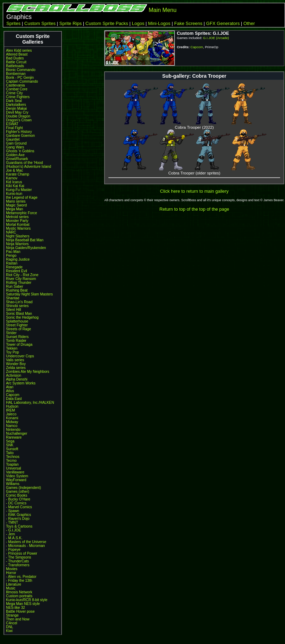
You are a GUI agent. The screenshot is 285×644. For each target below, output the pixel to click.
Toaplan (12, 464)
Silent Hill (14, 310)
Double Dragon (18, 116)
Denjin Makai (16, 109)
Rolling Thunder (19, 283)
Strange (12, 615)
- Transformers (18, 565)
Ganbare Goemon (20, 136)
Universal (14, 468)
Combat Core (17, 89)
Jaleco (11, 414)
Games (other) (18, 492)
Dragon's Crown (19, 120)
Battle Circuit (16, 62)
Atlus (10, 391)
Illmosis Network (19, 592)
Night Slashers (18, 236)
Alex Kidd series (19, 50)
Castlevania (15, 85)
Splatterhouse (17, 321)
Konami (12, 418)
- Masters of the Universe (26, 542)
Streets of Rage (18, 329)
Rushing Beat (17, 290)
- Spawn (13, 511)
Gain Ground (16, 143)
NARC (11, 232)
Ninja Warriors (17, 244)
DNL (9, 627)
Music (11, 588)
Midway (12, 422)
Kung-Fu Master (19, 190)
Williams (13, 484)
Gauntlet (13, 139)
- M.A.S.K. (14, 538)
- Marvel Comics (19, 507)
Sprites (13, 23)
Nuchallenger (17, 433)
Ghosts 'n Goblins (20, 151)
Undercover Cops (20, 356)
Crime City (14, 93)
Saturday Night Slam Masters (29, 294)
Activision (14, 375)
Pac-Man (13, 252)
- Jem (11, 534)
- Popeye (13, 550)
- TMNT (12, 522)
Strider (11, 333)
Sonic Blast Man (19, 314)
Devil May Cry (17, 112)
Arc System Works (21, 383)
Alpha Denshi (17, 379)
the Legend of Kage (22, 197)
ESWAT (12, 124)
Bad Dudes (15, 58)
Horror (11, 573)
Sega (10, 441)
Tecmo (11, 461)
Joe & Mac (14, 170)
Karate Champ (18, 174)
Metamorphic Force (21, 213)
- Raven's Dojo (18, 519)
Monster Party (17, 221)
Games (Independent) (24, 488)
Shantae (13, 298)
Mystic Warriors (18, 228)
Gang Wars (15, 147)
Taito (10, 453)
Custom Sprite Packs (107, 23)
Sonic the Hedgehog (22, 317)
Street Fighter (17, 325)
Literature (14, 584)
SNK (10, 445)
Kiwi (9, 631)
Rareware (14, 437)
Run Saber (15, 286)
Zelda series (16, 368)
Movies (12, 569)
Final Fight (14, 128)
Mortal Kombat (18, 225)
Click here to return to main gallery (194, 191)
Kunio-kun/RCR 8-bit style (27, 600)
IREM (11, 410)
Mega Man (14, 209)
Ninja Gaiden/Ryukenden (26, 248)
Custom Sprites (40, 23)
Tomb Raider (16, 341)
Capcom (13, 395)
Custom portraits (19, 596)
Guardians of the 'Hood (24, 163)
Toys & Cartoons (19, 526)
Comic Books (17, 495)
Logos (138, 23)
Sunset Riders (17, 337)
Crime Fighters (18, 97)
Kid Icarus (14, 182)
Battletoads (15, 66)
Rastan (12, 263)
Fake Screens (188, 23)
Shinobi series (17, 306)
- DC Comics (16, 503)
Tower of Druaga (19, 345)
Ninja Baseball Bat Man (25, 240)
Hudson (12, 406)
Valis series (15, 360)
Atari (10, 387)
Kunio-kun (14, 194)
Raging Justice (18, 259)
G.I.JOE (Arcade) (216, 38)
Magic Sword (16, 205)
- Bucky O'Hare (18, 499)
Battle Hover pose (20, 611)
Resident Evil (17, 271)
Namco (12, 426)
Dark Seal (14, 101)
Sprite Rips (71, 23)
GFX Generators (223, 23)
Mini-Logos (159, 23)
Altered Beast (17, 54)
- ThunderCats (17, 561)
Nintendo (13, 430)
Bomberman (16, 74)
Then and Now (18, 619)
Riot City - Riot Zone (22, 275)
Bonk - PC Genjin (20, 78)
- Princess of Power (22, 553)
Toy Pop (12, 352)
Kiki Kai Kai (15, 186)
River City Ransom (21, 279)
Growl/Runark (17, 159)
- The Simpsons (18, 557)
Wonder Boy (16, 364)
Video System (17, 476)
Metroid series (17, 217)
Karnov (12, 178)
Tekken (12, 348)
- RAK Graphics (18, 515)
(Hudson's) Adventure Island (28, 167)
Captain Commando (22, 81)
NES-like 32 (15, 608)
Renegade (14, 267)
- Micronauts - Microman (25, 546)
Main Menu (162, 10)
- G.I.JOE (14, 530)
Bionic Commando (21, 70)
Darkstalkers (16, 105)
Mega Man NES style (23, 604)
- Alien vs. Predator (21, 577)
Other (249, 23)
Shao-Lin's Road (19, 302)
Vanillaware (15, 472)
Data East (14, 399)
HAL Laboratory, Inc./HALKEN (30, 403)
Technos (13, 457)
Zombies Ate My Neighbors (28, 372)
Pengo (11, 256)
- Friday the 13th (19, 581)
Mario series (16, 201)
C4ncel (12, 623)
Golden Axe (15, 155)
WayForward (16, 480)
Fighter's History (19, 132)
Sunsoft (12, 449)
